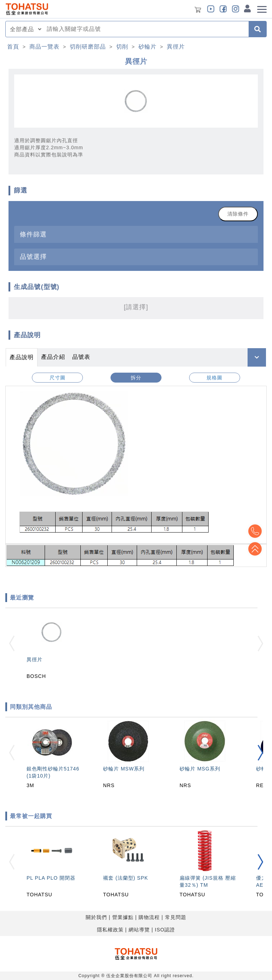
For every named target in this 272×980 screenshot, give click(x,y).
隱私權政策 (110, 930)
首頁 (13, 47)
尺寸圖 (58, 378)
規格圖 (214, 378)
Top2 (254, 531)
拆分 (136, 378)
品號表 (81, 357)
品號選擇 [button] (33, 257)
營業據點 (123, 917)
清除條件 (238, 214)
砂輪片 (148, 47)
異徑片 (176, 47)
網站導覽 (139, 930)
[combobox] (146, 29)
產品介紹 (53, 357)
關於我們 (96, 917)
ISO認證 (165, 930)
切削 (122, 47)
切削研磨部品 (88, 47)
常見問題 (176, 917)
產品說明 (22, 357)
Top (254, 549)
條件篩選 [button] (33, 234)
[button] (260, 753)
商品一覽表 (44, 47)
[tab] (136, 234)
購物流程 (149, 917)
